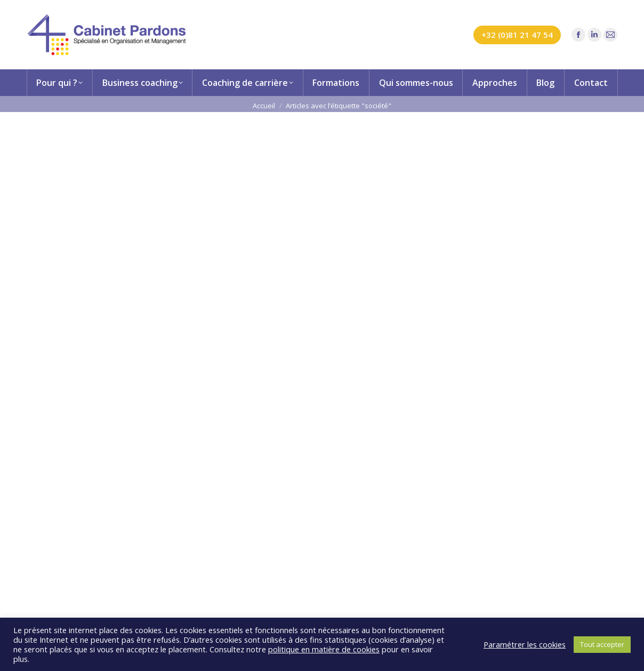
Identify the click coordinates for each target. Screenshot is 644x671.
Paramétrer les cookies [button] (525, 644)
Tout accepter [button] (602, 644)
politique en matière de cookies (324, 649)
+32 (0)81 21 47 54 (517, 35)
